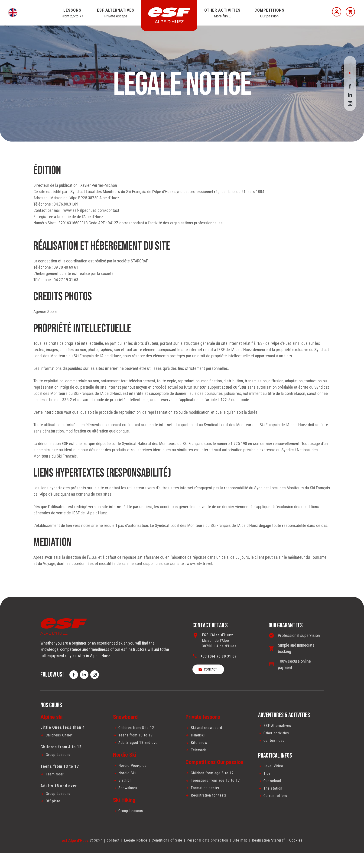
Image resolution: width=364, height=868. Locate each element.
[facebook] (350, 86)
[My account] (337, 12)
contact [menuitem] (102, 854)
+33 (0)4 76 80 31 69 (220, 659)
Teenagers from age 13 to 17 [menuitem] (218, 792)
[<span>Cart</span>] (350, 12)
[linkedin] (350, 95)
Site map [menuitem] (244, 854)
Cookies (307, 854)
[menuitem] (73, 744)
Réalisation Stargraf (276, 854)
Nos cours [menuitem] (51, 713)
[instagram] (350, 103)
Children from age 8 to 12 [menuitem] (215, 784)
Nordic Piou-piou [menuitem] (134, 776)
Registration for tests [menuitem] (211, 809)
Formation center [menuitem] (207, 801)
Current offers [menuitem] (277, 809)
